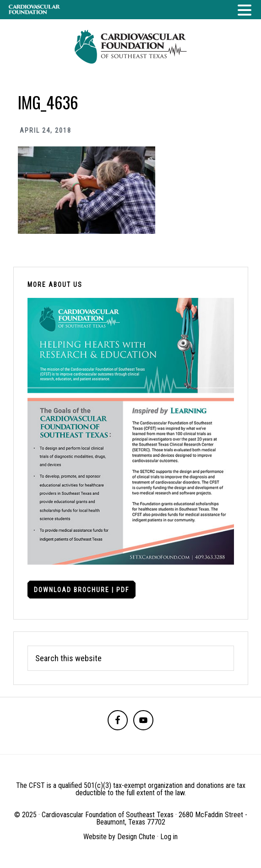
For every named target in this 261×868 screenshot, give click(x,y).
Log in (169, 837)
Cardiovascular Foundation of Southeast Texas (130, 47)
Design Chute (136, 837)
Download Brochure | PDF (82, 590)
